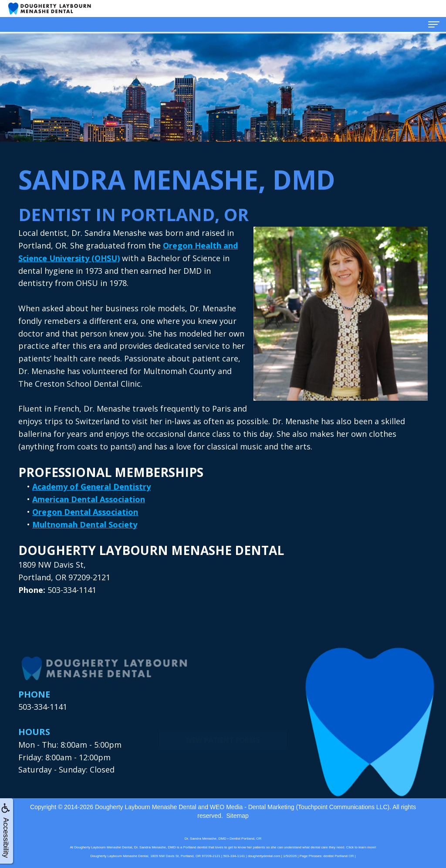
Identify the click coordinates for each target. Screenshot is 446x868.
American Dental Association (89, 499)
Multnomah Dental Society (85, 524)
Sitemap (237, 816)
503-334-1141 (43, 707)
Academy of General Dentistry (91, 487)
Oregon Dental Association (85, 512)
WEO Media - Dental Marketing (252, 807)
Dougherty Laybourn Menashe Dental (146, 807)
